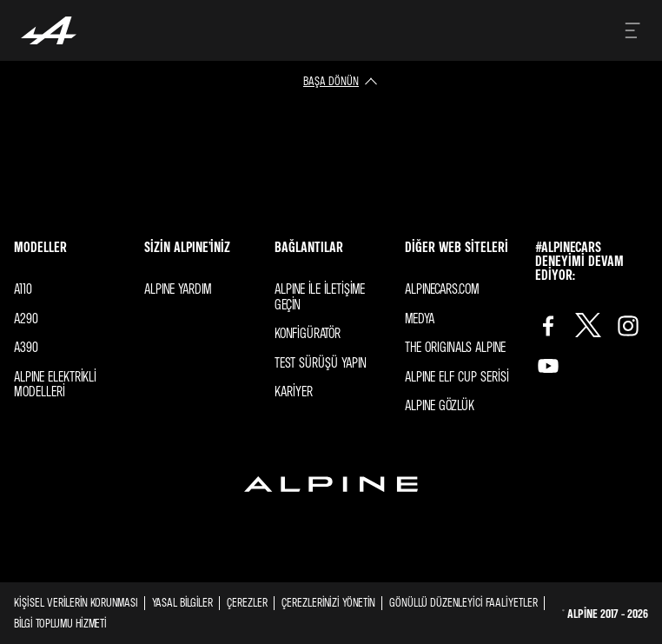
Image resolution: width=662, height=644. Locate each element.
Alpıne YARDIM (178, 289)
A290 (26, 318)
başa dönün (331, 80)
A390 (26, 347)
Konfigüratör (308, 333)
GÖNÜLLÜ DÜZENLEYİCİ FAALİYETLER (463, 602)
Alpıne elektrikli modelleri (55, 384)
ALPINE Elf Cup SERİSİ (457, 376)
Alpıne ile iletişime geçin (320, 296)
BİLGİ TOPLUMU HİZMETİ (60, 623)
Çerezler (247, 602)
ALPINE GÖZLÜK (440, 405)
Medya (420, 318)
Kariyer (294, 391)
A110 (23, 289)
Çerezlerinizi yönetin (328, 602)
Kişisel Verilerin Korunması (76, 602)
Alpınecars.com (442, 289)
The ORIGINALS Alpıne (455, 347)
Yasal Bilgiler (182, 602)
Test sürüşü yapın (321, 362)
